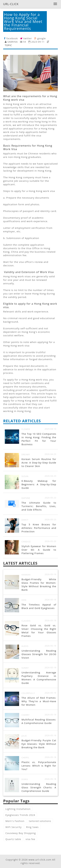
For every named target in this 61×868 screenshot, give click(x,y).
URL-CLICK (11, 4)
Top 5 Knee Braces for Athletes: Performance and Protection (39, 528)
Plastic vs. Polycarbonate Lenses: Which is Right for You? (39, 766)
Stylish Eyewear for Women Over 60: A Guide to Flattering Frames (39, 550)
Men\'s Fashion (15, 821)
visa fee (30, 839)
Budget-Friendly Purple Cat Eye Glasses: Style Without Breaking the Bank (39, 744)
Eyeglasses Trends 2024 (20, 815)
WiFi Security (14, 827)
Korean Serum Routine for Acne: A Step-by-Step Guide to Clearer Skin (39, 463)
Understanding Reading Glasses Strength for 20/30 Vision (39, 654)
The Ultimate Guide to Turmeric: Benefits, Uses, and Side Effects (39, 506)
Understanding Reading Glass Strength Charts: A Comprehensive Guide (39, 787)
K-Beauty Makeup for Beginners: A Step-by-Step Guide (39, 484)
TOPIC (8, 45)
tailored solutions (40, 821)
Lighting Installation (18, 809)
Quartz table (13, 839)
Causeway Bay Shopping (21, 833)
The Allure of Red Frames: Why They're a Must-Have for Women (39, 701)
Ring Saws (32, 827)
